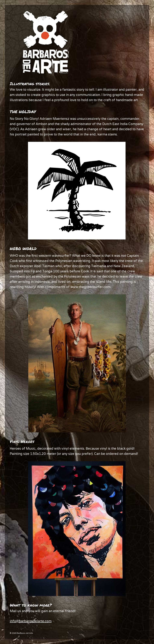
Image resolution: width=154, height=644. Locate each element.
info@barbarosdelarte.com (31, 621)
